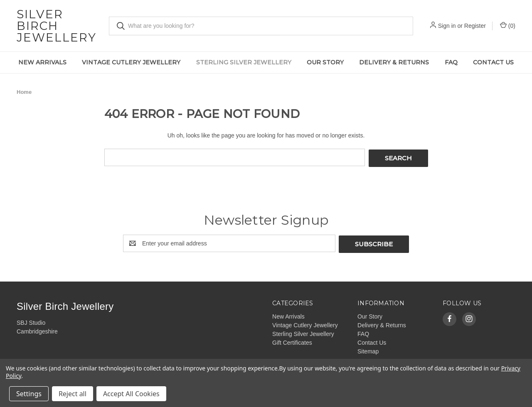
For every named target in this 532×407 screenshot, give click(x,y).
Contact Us (493, 62)
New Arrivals (42, 62)
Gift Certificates (292, 341)
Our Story (325, 62)
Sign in (447, 26)
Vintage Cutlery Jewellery (131, 62)
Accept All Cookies (131, 394)
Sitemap (368, 349)
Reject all (73, 394)
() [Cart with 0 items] (508, 25)
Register (475, 26)
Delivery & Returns (394, 62)
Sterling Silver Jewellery (244, 62)
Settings (29, 394)
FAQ (451, 62)
